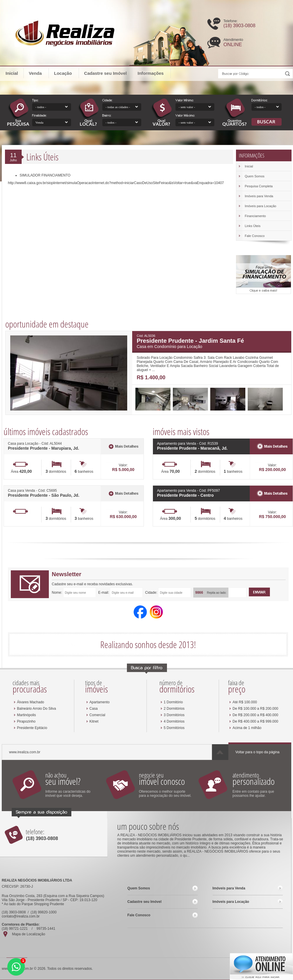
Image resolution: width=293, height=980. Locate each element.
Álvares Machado (31, 702)
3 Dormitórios (174, 715)
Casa (94, 709)
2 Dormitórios (174, 709)
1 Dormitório (173, 702)
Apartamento (100, 702)
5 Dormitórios (174, 728)
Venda (38, 73)
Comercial (97, 715)
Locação (66, 73)
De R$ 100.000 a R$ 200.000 (255, 709)
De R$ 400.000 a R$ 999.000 (255, 721)
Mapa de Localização (29, 934)
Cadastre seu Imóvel (106, 73)
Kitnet (94, 721)
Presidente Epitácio (32, 728)
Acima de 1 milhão (247, 728)
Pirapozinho (26, 721)
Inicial (12, 73)
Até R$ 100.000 (245, 702)
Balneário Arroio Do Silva (36, 709)
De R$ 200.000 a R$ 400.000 (255, 715)
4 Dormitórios (174, 721)
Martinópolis (26, 715)
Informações (153, 73)
